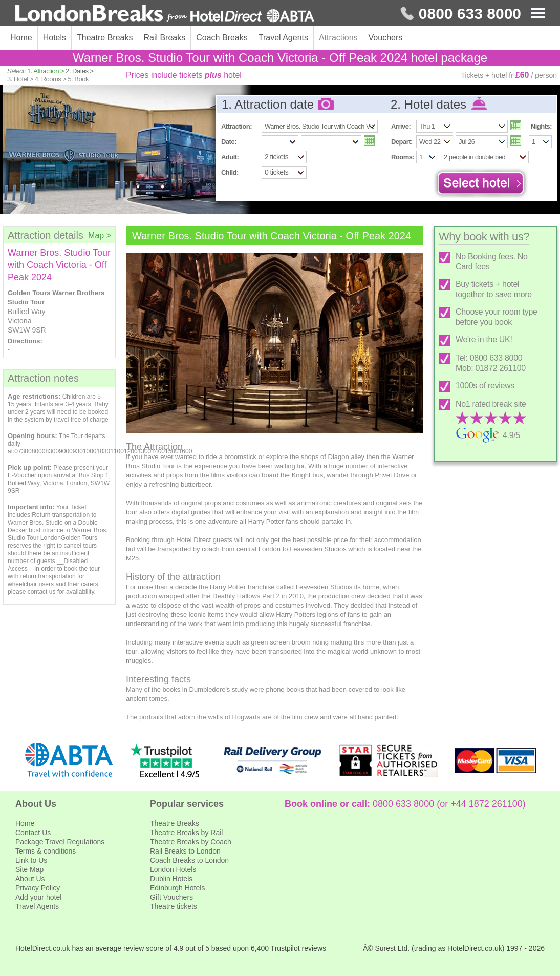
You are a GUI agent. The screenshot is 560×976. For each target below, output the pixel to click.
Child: (230, 172)
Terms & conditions (46, 851)
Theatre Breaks (105, 38)
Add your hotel (38, 897)
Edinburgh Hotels (177, 888)
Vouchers (386, 38)
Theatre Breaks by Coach (191, 842)
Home (21, 38)
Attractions (338, 38)
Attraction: (236, 126)
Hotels (55, 38)
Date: (229, 142)
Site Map (29, 869)
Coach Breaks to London (189, 860)
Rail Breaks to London (185, 851)
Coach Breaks (222, 38)
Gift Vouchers (171, 897)
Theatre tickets (174, 906)
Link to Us (31, 860)
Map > (100, 235)
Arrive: (401, 126)
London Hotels (173, 869)
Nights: (541, 126)
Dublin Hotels (171, 879)
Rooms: (403, 157)
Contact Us (33, 833)
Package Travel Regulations (60, 842)
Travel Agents (283, 38)
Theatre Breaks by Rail (186, 833)
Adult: (230, 157)
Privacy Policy (38, 888)
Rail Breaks (164, 38)
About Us (30, 879)
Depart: (402, 142)
